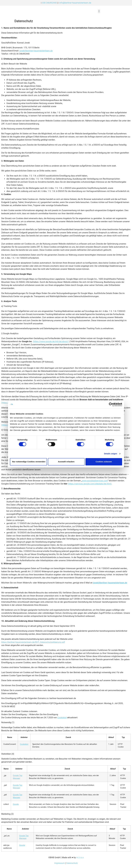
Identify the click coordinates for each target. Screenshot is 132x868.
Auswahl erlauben (66, 462)
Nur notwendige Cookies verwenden (29, 462)
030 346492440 (49, 3)
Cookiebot (62, 718)
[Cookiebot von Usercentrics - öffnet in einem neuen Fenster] (111, 404)
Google (16, 804)
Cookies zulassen (104, 462)
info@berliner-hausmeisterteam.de (75, 3)
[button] (99, 11)
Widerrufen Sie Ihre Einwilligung (44, 714)
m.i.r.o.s (80, 857)
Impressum (59, 863)
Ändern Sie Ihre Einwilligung (14, 714)
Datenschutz (72, 863)
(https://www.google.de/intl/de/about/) (51, 341)
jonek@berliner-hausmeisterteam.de (36, 51)
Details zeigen (111, 454)
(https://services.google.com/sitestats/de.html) (90, 484)
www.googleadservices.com (95, 481)
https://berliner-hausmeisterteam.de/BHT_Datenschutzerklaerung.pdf (33, 642)
